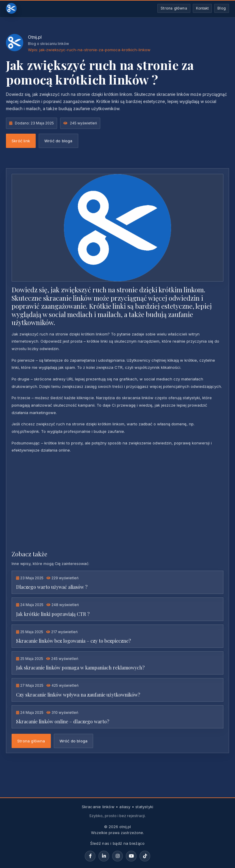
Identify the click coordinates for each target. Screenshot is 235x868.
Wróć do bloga (58, 141)
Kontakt (202, 8)
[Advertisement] (117, 501)
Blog (222, 8)
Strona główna (174, 8)
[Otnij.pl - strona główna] (11, 8)
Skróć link (21, 141)
